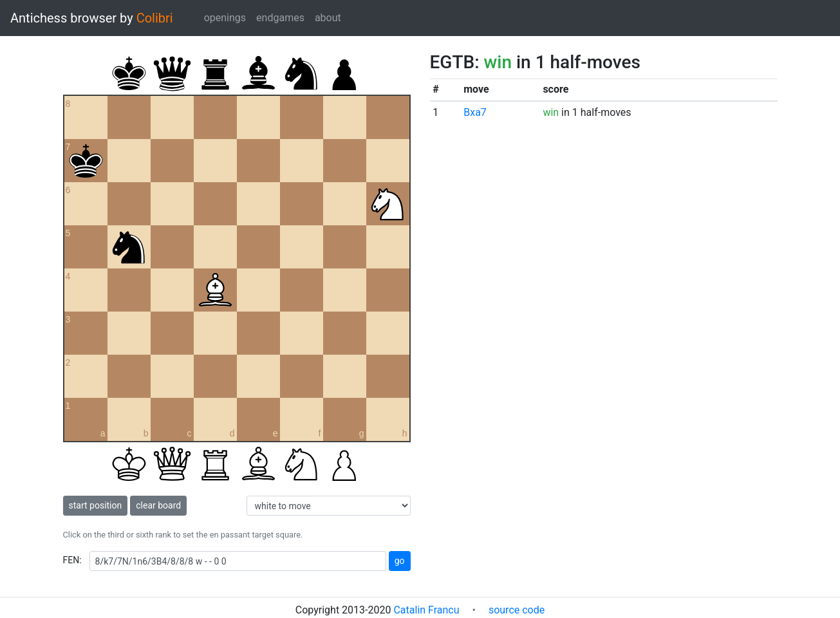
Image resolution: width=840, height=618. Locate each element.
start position (96, 505)
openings (225, 18)
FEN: (72, 560)
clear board (158, 505)
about (328, 18)
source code (517, 610)
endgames (280, 18)
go (400, 561)
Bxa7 (475, 112)
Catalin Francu (426, 610)
